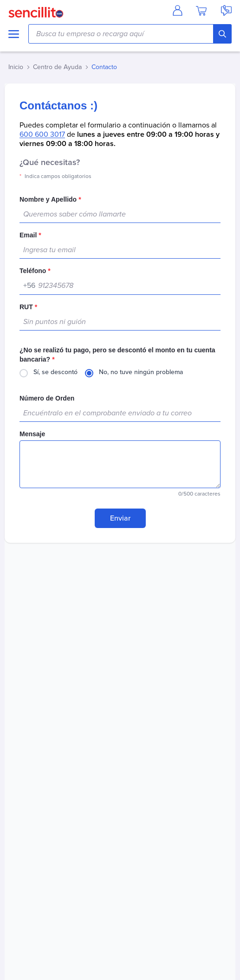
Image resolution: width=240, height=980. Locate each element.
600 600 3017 (42, 134)
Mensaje (32, 434)
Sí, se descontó (55, 372)
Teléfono (35, 271)
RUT (28, 307)
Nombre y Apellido (50, 199)
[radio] (49, 373)
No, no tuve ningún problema (141, 372)
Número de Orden (47, 398)
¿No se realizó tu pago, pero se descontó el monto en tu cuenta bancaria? (117, 355)
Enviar (120, 518)
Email (30, 235)
